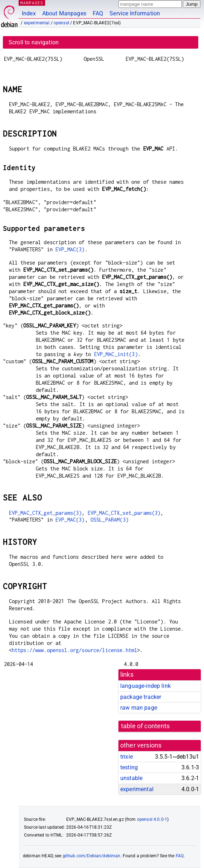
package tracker (141, 697)
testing (129, 767)
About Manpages (64, 13)
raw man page (139, 708)
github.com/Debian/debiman (92, 856)
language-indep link (145, 686)
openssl (61, 23)
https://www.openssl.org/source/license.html (74, 650)
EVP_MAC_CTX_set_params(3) (124, 513)
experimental (37, 23)
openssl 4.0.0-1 (152, 819)
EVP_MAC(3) (70, 249)
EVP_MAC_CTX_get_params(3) (45, 513)
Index (29, 13)
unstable (131, 778)
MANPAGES (32, 3)
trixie (127, 757)
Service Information (135, 13)
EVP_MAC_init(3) (116, 354)
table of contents (145, 726)
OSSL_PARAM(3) (110, 520)
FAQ (98, 13)
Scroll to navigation (34, 42)
